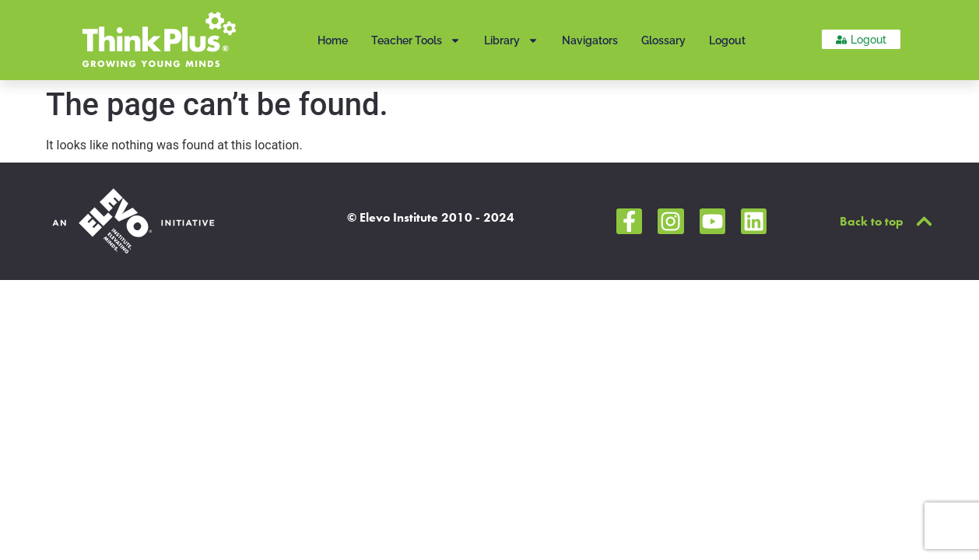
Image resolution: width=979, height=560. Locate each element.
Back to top (872, 221)
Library (511, 40)
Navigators (590, 40)
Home (333, 40)
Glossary (663, 40)
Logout (727, 40)
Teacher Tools (416, 40)
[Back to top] (924, 221)
